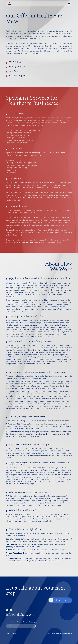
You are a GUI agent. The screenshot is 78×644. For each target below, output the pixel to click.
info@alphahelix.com (20, 615)
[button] (69, 4)
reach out (23, 198)
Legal (8, 634)
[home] (10, 4)
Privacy (14, 634)
